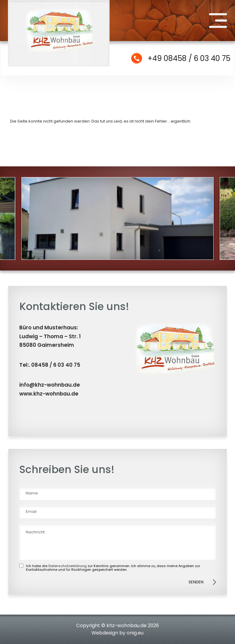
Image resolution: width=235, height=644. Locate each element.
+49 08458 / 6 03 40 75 (189, 58)
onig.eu (135, 633)
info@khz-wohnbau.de (50, 385)
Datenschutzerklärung (67, 566)
